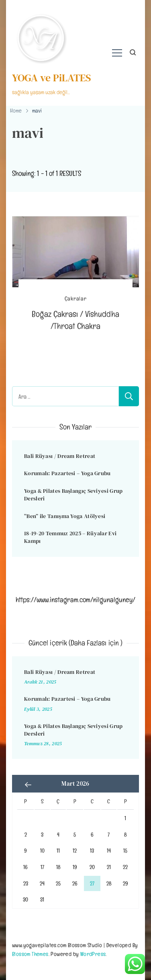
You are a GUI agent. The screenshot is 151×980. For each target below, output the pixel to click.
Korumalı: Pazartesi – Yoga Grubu (67, 473)
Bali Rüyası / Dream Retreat (60, 456)
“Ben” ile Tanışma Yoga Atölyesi (65, 516)
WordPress (93, 954)
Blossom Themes (30, 954)
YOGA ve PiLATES (52, 78)
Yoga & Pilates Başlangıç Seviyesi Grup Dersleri (73, 495)
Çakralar (76, 299)
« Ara (28, 784)
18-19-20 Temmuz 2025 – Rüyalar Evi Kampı (70, 537)
